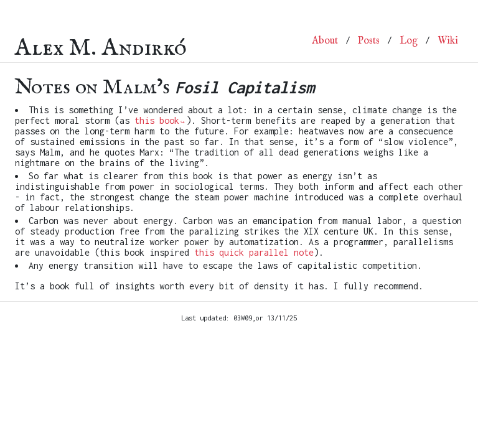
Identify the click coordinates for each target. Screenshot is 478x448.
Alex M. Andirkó (101, 41)
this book (157, 120)
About (325, 41)
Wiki (448, 41)
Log (409, 41)
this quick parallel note (254, 252)
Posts (369, 41)
